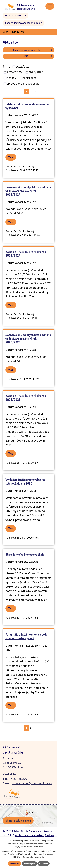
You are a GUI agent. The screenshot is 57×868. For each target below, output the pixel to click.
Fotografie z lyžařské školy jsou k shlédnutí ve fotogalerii (26, 636)
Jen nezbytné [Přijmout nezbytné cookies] (29, 863)
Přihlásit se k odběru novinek (33, 50)
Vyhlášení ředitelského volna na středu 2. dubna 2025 (25, 481)
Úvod (5, 32)
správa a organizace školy (23, 84)
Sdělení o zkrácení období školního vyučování (27, 106)
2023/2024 (23, 67)
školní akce (30, 78)
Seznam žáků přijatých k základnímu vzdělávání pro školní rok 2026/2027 (28, 191)
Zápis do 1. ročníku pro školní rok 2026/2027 (26, 254)
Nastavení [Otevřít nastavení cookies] (43, 863)
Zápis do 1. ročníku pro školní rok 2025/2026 (26, 398)
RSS (39, 56)
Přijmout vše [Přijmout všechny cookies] (15, 863)
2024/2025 (14, 72)
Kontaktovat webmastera (29, 835)
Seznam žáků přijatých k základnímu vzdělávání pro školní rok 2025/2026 (28, 339)
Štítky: (7, 66)
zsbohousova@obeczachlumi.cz (23, 23)
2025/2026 (36, 72)
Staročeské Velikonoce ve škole (25, 554)
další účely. (39, 847)
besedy (11, 78)
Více (11, 157)
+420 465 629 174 (16, 16)
